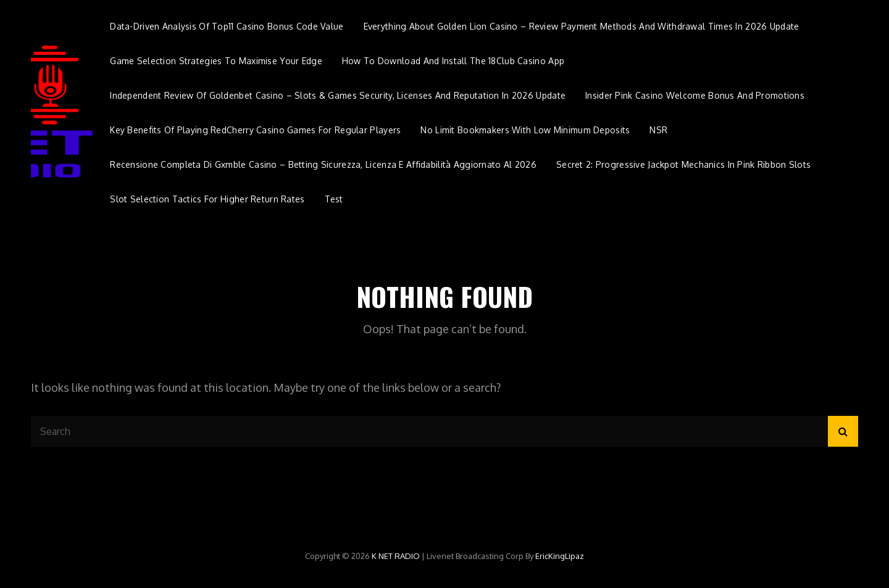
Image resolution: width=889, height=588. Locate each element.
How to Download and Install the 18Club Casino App (453, 61)
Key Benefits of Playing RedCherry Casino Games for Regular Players (255, 130)
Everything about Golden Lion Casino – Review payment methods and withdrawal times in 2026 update (582, 26)
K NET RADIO (396, 556)
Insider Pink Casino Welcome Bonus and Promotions (695, 95)
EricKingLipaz (560, 556)
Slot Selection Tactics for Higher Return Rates (207, 199)
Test (334, 199)
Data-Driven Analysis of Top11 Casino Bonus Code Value (227, 26)
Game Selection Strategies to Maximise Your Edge (216, 61)
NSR (658, 130)
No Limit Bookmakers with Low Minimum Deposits (525, 130)
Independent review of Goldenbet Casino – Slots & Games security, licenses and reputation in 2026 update (338, 95)
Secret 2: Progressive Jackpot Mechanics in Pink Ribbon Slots (683, 164)
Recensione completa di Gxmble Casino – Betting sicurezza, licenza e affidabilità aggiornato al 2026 (323, 164)
